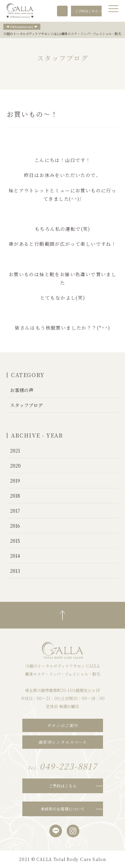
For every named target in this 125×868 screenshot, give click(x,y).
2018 (15, 496)
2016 (15, 526)
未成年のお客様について (63, 809)
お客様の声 (22, 390)
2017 (15, 511)
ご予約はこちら (63, 786)
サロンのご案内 (62, 725)
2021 (15, 451)
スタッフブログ (26, 405)
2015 (15, 541)
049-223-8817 (62, 11)
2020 (15, 466)
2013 (15, 571)
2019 (15, 481)
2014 (15, 556)
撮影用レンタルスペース (62, 742)
